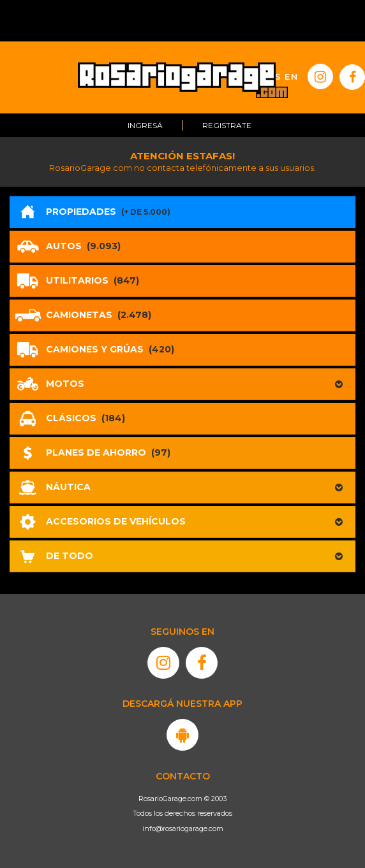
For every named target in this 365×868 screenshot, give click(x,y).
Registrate (227, 125)
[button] (182, 384)
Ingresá (145, 125)
